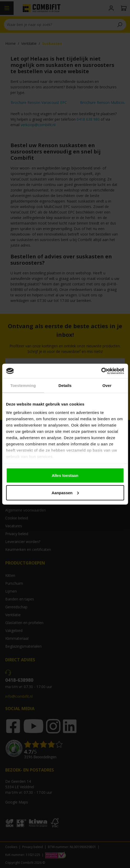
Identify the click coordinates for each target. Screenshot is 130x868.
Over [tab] (107, 385)
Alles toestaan (65, 475)
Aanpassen (65, 492)
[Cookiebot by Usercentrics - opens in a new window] (101, 371)
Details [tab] (65, 385)
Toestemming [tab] (23, 385)
